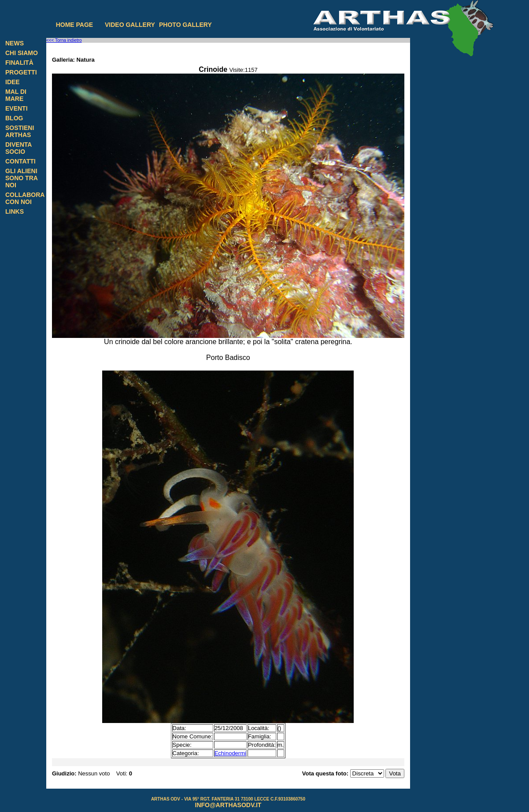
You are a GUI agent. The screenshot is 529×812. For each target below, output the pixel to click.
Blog (14, 118)
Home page (75, 25)
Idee (13, 82)
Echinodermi (230, 753)
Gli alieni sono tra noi (21, 178)
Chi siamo (22, 53)
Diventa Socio (18, 148)
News (15, 43)
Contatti (20, 161)
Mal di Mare (16, 95)
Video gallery (130, 25)
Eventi (17, 108)
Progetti (21, 72)
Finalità (19, 63)
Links (15, 211)
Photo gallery (185, 25)
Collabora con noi (25, 198)
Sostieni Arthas (20, 131)
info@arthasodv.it (228, 805)
